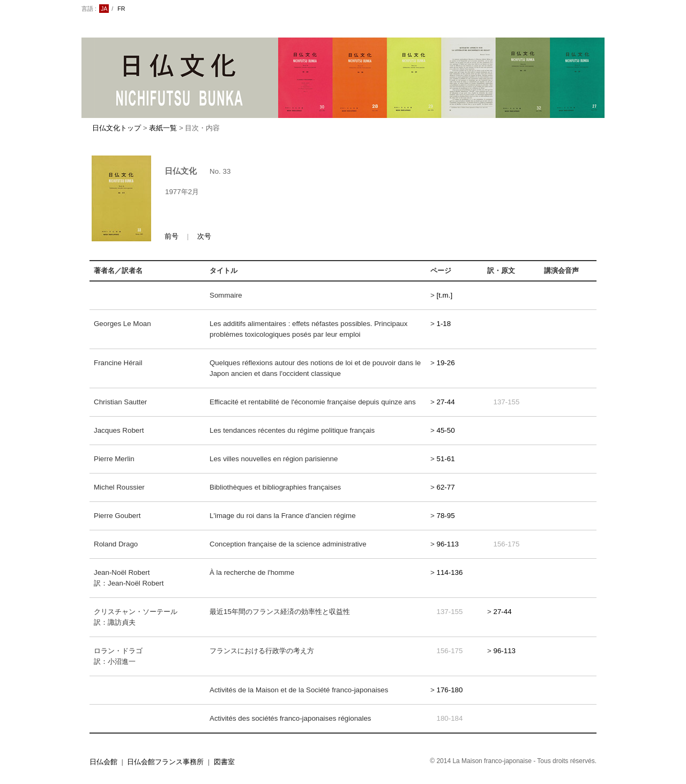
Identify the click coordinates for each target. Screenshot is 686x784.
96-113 (448, 544)
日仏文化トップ (117, 128)
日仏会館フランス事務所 (165, 762)
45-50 (446, 430)
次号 (204, 236)
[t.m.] (445, 295)
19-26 (446, 363)
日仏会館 (103, 762)
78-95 (446, 516)
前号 (171, 236)
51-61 (446, 459)
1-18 (444, 324)
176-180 (450, 690)
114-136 (450, 572)
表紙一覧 (163, 128)
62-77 (446, 487)
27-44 (446, 402)
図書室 (224, 762)
